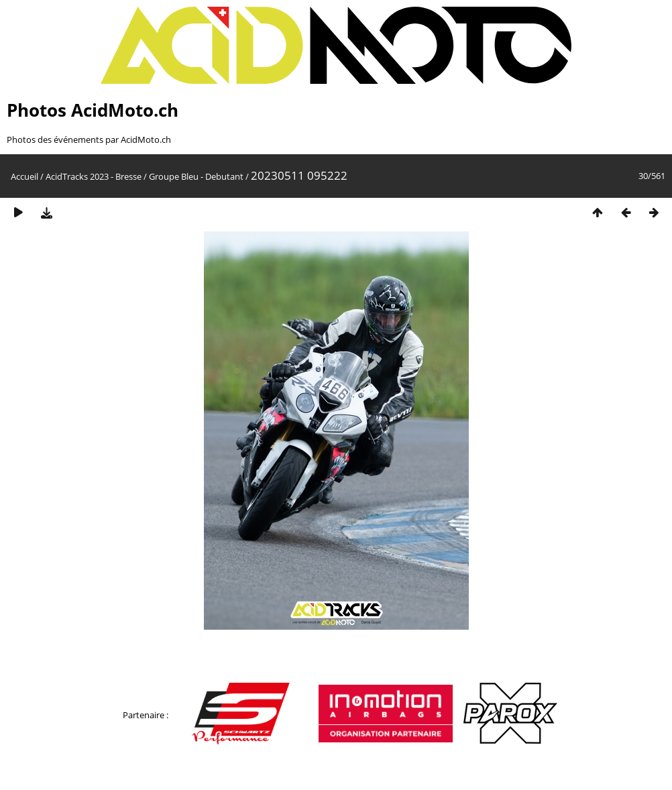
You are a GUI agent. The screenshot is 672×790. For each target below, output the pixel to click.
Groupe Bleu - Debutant (196, 176)
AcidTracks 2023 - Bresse (94, 176)
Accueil (24, 176)
